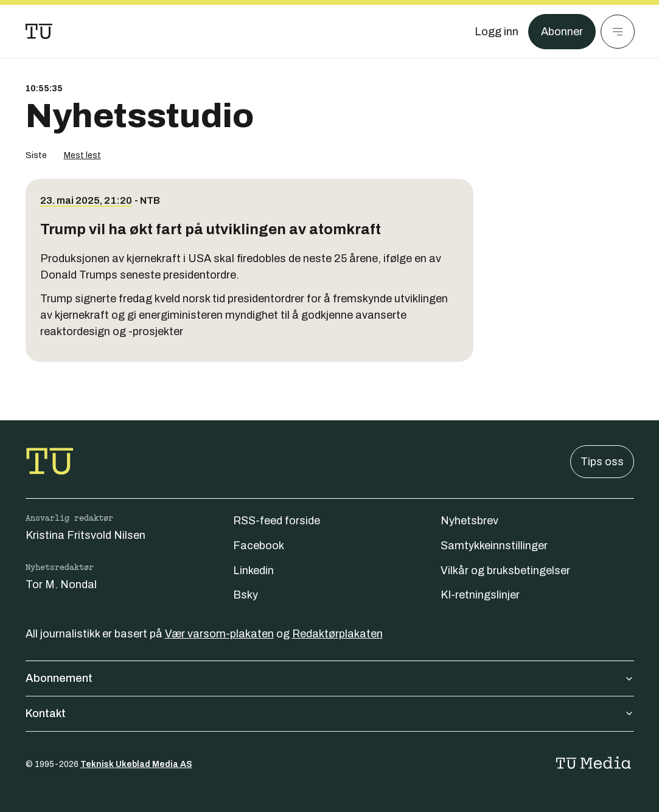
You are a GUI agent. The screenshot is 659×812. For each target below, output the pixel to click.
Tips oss (602, 462)
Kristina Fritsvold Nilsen (85, 535)
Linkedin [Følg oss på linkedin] (253, 571)
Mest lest (82, 155)
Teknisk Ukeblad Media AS (136, 764)
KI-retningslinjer (480, 595)
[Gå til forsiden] (39, 32)
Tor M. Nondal (61, 585)
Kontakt (330, 713)
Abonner (562, 32)
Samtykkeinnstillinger (494, 546)
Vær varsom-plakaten (219, 634)
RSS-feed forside (277, 521)
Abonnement (330, 678)
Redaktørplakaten (337, 634)
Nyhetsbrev (469, 521)
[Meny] (618, 32)
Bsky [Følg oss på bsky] (246, 595)
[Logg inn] (497, 32)
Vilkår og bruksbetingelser (505, 571)
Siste (36, 155)
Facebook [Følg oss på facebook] (259, 546)
